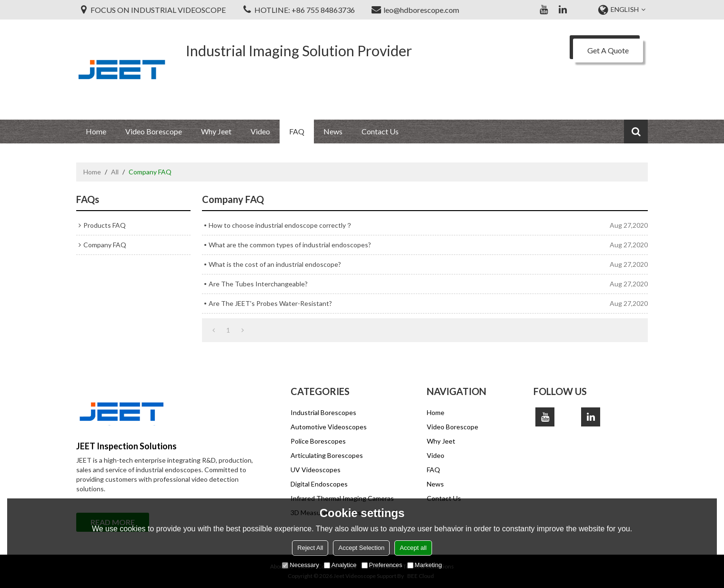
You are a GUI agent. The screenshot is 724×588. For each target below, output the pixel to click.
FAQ (297, 131)
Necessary (300, 565)
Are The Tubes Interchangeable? (258, 284)
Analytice (340, 565)
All (115, 172)
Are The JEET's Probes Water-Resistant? (270, 303)
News (333, 131)
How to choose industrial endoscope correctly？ (281, 225)
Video (260, 131)
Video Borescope (154, 131)
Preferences (382, 565)
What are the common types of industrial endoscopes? (290, 245)
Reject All (310, 548)
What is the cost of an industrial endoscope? (275, 264)
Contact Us (380, 131)
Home (96, 131)
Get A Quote (608, 50)
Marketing (425, 565)
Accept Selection (361, 548)
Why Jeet (216, 131)
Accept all (413, 548)
